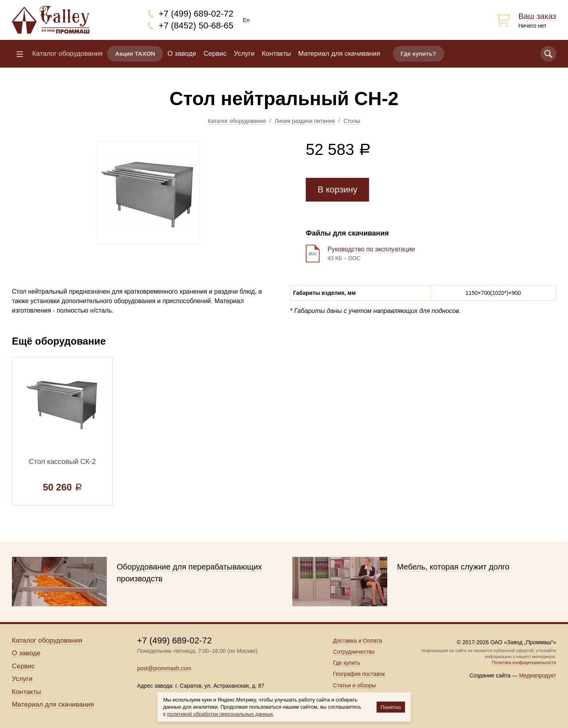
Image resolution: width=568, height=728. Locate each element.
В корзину (337, 190)
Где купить (347, 663)
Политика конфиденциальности (524, 662)
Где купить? (418, 54)
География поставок (359, 674)
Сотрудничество (354, 652)
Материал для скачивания (339, 54)
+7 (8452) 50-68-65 (196, 25)
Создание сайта (490, 675)
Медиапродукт (538, 675)
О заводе (182, 54)
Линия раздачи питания (305, 121)
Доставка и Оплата (358, 641)
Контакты (276, 54)
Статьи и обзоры (354, 685)
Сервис (215, 54)
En (246, 20)
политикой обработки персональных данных (220, 714)
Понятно (391, 707)
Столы (352, 121)
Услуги (244, 54)
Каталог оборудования (237, 121)
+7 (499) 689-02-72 (196, 14)
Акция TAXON (135, 54)
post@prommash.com (164, 668)
